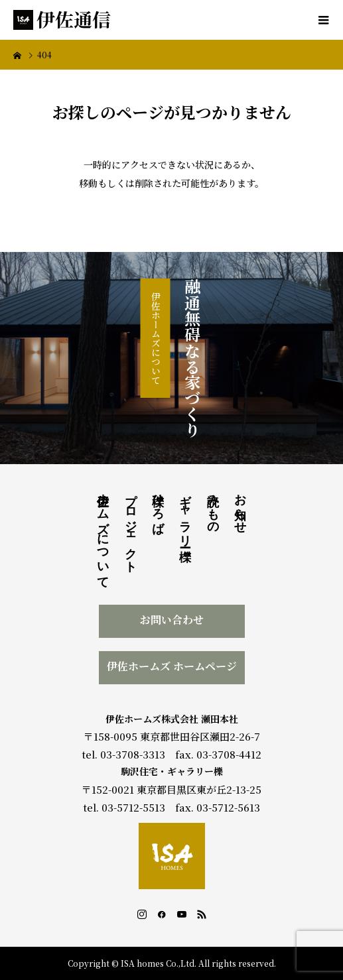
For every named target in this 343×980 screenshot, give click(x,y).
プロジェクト (131, 526)
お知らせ (240, 507)
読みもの (213, 507)
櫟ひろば (158, 507)
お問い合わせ (172, 620)
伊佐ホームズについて (156, 338)
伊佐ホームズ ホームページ (172, 666)
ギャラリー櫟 (185, 514)
